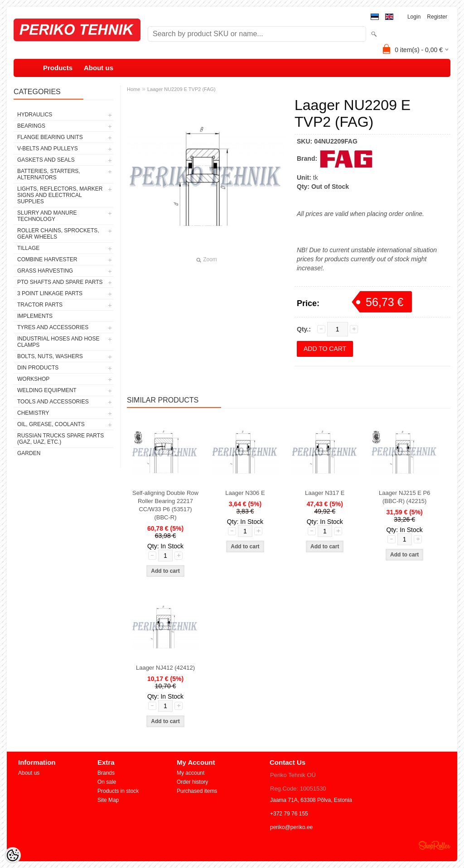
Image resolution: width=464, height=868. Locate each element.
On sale (107, 782)
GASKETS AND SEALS (46, 160)
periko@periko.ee (291, 827)
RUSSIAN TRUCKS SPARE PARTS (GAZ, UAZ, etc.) (60, 439)
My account (191, 773)
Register (437, 17)
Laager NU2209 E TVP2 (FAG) (181, 89)
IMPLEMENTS (35, 316)
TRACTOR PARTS (40, 305)
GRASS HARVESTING (45, 271)
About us (99, 68)
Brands (106, 773)
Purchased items (197, 791)
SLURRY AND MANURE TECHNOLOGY (47, 216)
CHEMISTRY (33, 413)
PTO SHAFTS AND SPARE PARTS (60, 282)
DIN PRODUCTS (38, 368)
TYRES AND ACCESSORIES (53, 327)
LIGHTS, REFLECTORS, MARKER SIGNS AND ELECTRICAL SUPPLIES (60, 195)
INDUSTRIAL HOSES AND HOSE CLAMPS (58, 342)
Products (58, 68)
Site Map (108, 800)
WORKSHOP (33, 379)
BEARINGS (31, 126)
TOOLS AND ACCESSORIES (53, 402)
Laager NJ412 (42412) (165, 668)
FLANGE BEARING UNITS (50, 137)
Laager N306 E (245, 493)
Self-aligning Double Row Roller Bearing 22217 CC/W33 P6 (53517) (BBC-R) (165, 505)
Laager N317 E (325, 493)
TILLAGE (28, 248)
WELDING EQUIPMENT (47, 390)
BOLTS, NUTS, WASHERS (50, 356)
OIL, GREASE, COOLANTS (51, 424)
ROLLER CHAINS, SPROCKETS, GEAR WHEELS (58, 234)
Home (133, 89)
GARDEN (29, 453)
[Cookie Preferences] (13, 855)
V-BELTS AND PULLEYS (48, 149)
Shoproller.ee (435, 845)
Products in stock (118, 791)
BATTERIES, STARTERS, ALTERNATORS (49, 174)
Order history (192, 782)
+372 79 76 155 (289, 814)
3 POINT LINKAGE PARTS (50, 293)
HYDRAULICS (35, 115)
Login (414, 17)
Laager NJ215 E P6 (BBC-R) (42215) (404, 497)
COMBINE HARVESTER (47, 259)
